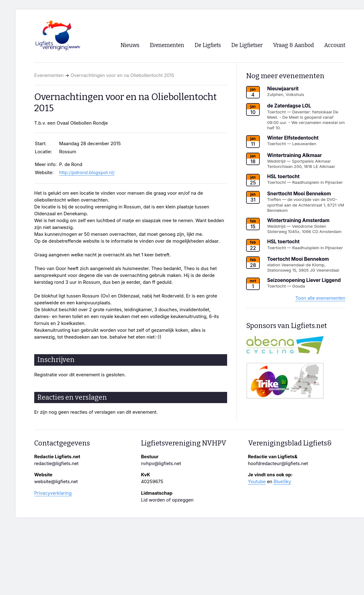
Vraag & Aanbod (294, 45)
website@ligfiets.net (56, 482)
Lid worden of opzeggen (167, 500)
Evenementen (49, 75)
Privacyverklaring (53, 493)
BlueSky (282, 482)
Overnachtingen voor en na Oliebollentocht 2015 (122, 75)
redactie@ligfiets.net (56, 464)
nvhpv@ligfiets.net (161, 464)
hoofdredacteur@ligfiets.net (278, 464)
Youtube (257, 482)
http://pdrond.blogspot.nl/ (87, 173)
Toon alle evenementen (320, 298)
